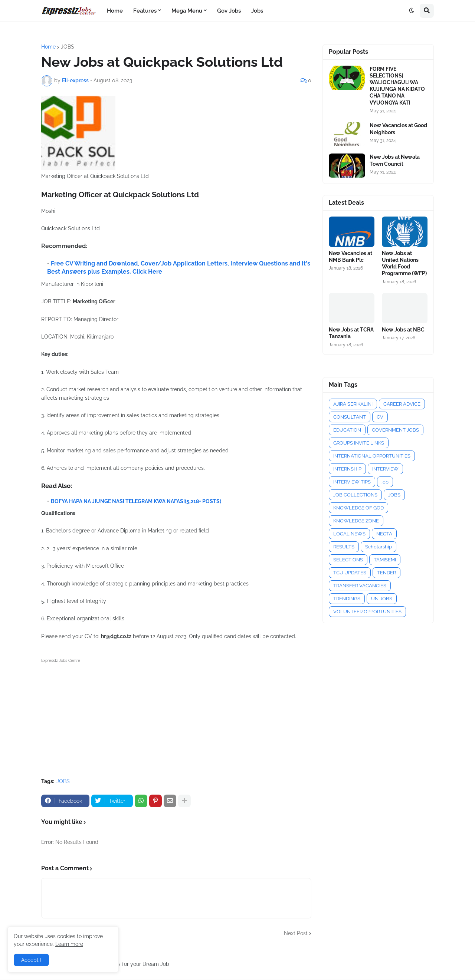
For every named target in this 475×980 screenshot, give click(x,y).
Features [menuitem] (145, 11)
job (385, 482)
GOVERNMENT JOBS (395, 430)
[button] (412, 11)
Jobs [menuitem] (257, 11)
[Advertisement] (176, 717)
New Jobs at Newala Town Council (395, 160)
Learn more (69, 944)
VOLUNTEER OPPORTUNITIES (367, 612)
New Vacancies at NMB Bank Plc (350, 257)
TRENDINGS (347, 599)
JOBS (68, 47)
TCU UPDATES (350, 573)
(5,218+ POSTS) (203, 501)
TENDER (386, 573)
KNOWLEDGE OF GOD (358, 508)
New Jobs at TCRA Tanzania (351, 333)
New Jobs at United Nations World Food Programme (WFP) (404, 263)
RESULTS (344, 547)
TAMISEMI (385, 560)
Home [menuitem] (115, 11)
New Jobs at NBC (403, 330)
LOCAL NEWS (349, 534)
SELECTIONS (348, 560)
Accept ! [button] (31, 960)
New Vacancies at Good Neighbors (398, 129)
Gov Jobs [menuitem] (229, 11)
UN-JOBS (382, 599)
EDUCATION (347, 430)
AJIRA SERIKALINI (353, 404)
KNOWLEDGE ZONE (356, 521)
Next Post (296, 933)
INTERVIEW (385, 469)
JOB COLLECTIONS (355, 495)
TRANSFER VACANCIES (360, 586)
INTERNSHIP (347, 469)
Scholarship (379, 547)
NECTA (384, 534)
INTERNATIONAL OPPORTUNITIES (372, 456)
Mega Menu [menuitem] (187, 11)
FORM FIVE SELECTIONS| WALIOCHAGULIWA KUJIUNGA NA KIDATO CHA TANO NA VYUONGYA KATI (397, 86)
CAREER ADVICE (402, 404)
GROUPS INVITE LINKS (359, 443)
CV (380, 417)
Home (48, 47)
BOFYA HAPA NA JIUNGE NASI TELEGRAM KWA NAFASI (118, 501)
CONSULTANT (350, 417)
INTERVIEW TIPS (352, 482)
